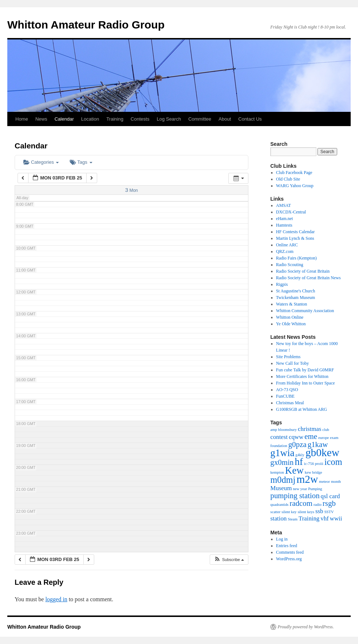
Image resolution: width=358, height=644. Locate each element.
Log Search (169, 119)
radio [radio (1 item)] (317, 505)
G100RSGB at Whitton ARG (302, 409)
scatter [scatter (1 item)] (275, 512)
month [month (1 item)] (336, 482)
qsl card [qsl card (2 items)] (330, 496)
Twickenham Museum (296, 298)
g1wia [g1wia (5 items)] (282, 453)
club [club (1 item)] (326, 430)
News (41, 119)
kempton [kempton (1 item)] (277, 472)
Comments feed (290, 552)
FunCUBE (285, 396)
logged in (56, 599)
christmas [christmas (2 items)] (309, 429)
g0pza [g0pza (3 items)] (297, 444)
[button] (229, 560)
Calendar (64, 119)
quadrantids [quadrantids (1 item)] (279, 505)
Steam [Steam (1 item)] (293, 519)
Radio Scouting (290, 265)
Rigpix (282, 284)
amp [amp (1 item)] (274, 430)
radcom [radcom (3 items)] (301, 503)
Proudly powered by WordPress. (306, 627)
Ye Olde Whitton (291, 324)
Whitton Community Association (305, 311)
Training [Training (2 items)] (309, 518)
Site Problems (288, 357)
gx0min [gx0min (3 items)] (282, 462)
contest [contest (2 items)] (279, 437)
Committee (200, 119)
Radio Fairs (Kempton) (296, 258)
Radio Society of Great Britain (303, 271)
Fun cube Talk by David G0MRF (305, 370)
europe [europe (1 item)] (323, 438)
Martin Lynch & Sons (295, 238)
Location (90, 119)
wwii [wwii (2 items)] (336, 518)
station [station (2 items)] (279, 518)
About (225, 119)
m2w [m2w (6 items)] (307, 479)
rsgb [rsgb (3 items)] (329, 503)
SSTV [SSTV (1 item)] (329, 512)
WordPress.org (289, 559)
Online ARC (287, 245)
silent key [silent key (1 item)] (289, 512)
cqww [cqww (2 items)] (296, 437)
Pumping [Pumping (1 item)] (315, 489)
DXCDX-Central (291, 212)
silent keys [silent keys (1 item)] (306, 512)
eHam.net (285, 219)
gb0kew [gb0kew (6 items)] (322, 452)
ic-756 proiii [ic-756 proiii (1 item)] (314, 464)
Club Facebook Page (294, 173)
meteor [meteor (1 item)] (324, 482)
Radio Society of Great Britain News (309, 278)
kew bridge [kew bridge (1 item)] (313, 472)
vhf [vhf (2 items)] (325, 518)
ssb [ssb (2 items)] (319, 511)
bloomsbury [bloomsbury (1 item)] (287, 430)
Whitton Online (290, 317)
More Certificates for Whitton (302, 376)
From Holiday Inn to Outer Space (306, 383)
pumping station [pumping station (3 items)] (295, 496)
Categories (41, 162)
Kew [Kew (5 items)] (294, 470)
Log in (282, 539)
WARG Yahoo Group (295, 186)
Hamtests (284, 225)
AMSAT (284, 205)
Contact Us (250, 119)
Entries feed (287, 546)
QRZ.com (285, 251)
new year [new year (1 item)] (300, 489)
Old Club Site (288, 179)
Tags (81, 162)
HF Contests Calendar (296, 232)
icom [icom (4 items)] (333, 462)
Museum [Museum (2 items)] (281, 488)
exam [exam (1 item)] (334, 438)
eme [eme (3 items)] (311, 436)
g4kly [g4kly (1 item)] (300, 455)
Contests (140, 119)
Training (115, 119)
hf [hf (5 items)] (299, 462)
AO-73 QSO (287, 390)
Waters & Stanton (292, 304)
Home (22, 119)
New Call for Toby (293, 363)
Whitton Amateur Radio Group (86, 25)
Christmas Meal (290, 403)
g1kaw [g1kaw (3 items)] (318, 444)
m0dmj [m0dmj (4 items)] (283, 480)
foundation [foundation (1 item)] (279, 446)
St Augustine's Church (296, 291)
